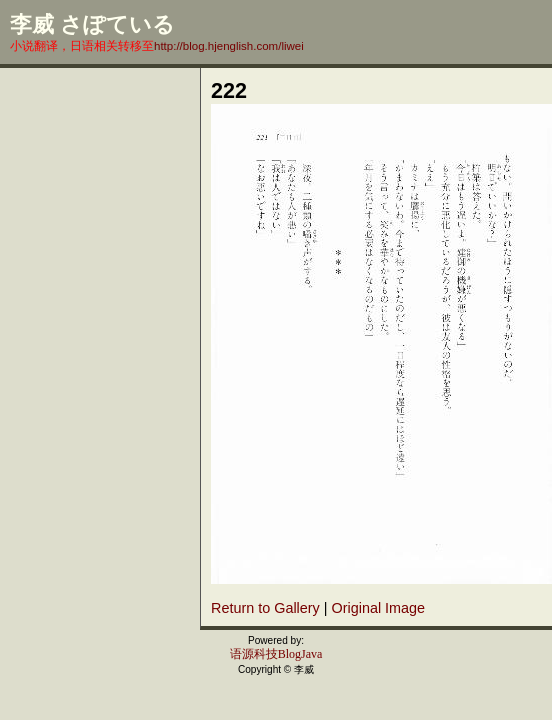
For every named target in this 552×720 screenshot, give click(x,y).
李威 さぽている (92, 24)
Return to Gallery (265, 608)
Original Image (379, 608)
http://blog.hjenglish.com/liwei (229, 46)
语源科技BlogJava (276, 654)
